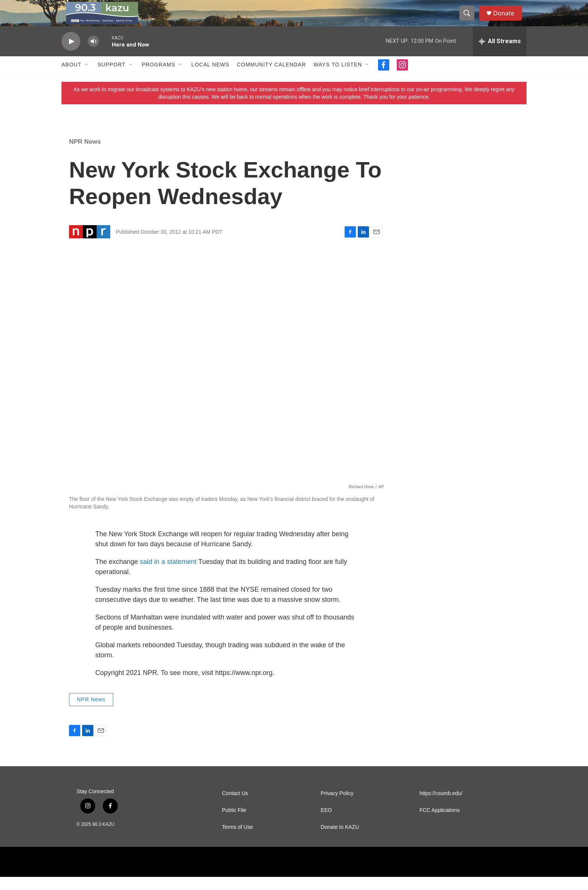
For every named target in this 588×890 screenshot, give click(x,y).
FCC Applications (440, 823)
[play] (71, 55)
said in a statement (168, 575)
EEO (326, 823)
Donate (507, 20)
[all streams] (500, 54)
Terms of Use (237, 840)
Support (111, 78)
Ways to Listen (338, 78)
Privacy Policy (337, 807)
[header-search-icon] (469, 20)
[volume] (93, 55)
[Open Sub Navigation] (87, 78)
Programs (159, 78)
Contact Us (235, 807)
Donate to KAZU (340, 840)
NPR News (85, 155)
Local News (210, 78)
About (71, 78)
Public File (234, 823)
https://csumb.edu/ (441, 807)
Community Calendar (271, 78)
